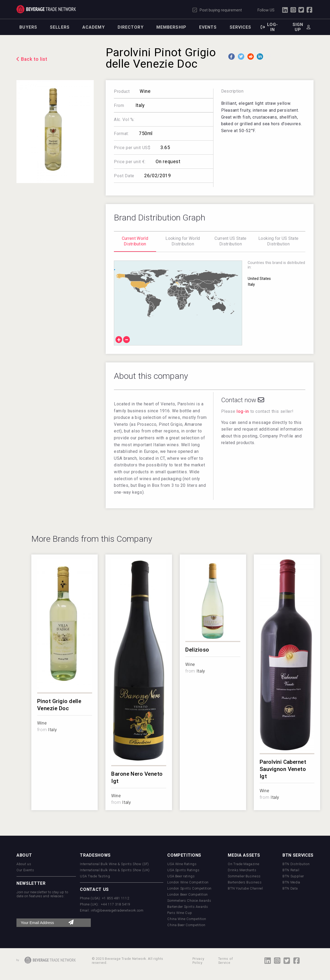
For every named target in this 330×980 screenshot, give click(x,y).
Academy (94, 27)
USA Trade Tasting (95, 876)
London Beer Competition (188, 894)
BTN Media (291, 882)
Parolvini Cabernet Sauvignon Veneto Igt (283, 769)
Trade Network (46, 9)
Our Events (25, 870)
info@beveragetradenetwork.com (117, 910)
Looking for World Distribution (183, 241)
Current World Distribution (135, 241)
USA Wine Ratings (182, 864)
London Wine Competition (188, 882)
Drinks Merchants (242, 870)
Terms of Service (226, 961)
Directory (131, 27)
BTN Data (290, 888)
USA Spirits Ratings (183, 870)
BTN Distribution (296, 864)
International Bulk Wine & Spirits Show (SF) (114, 864)
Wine (145, 91)
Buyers (28, 27)
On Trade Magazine (243, 864)
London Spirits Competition (189, 888)
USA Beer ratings (181, 876)
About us (24, 864)
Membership (171, 27)
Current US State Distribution (230, 241)
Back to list (34, 59)
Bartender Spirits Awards (188, 907)
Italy (139, 105)
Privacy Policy (198, 961)
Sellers (60, 27)
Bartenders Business (245, 882)
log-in (243, 411)
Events (208, 27)
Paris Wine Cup (180, 913)
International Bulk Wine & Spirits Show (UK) (115, 870)
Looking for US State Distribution (278, 241)
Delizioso (197, 650)
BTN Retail (291, 870)
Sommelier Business (244, 876)
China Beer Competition (186, 925)
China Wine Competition (187, 919)
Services (241, 27)
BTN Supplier (293, 876)
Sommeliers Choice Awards (189, 901)
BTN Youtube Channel (245, 888)
